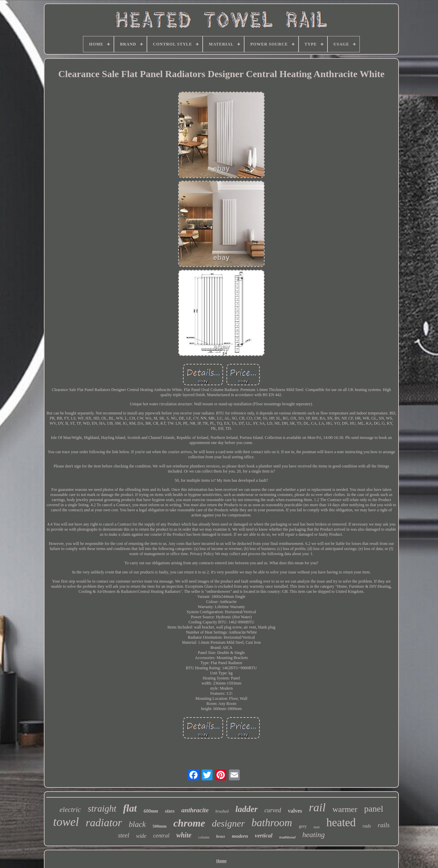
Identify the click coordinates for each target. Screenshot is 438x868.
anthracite (195, 810)
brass (221, 836)
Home (222, 861)
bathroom (272, 823)
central (161, 836)
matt (317, 827)
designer (228, 823)
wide (141, 836)
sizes (170, 811)
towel (66, 822)
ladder (246, 809)
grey (303, 826)
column (204, 837)
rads (367, 826)
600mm (151, 811)
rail (317, 807)
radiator (104, 822)
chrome (189, 823)
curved (273, 810)
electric (70, 810)
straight (102, 809)
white (184, 835)
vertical (264, 836)
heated (341, 822)
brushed (222, 811)
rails (384, 825)
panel (374, 809)
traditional (287, 837)
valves (295, 811)
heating (314, 835)
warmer (345, 809)
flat (130, 808)
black (137, 824)
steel (124, 835)
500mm (160, 826)
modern (240, 836)
